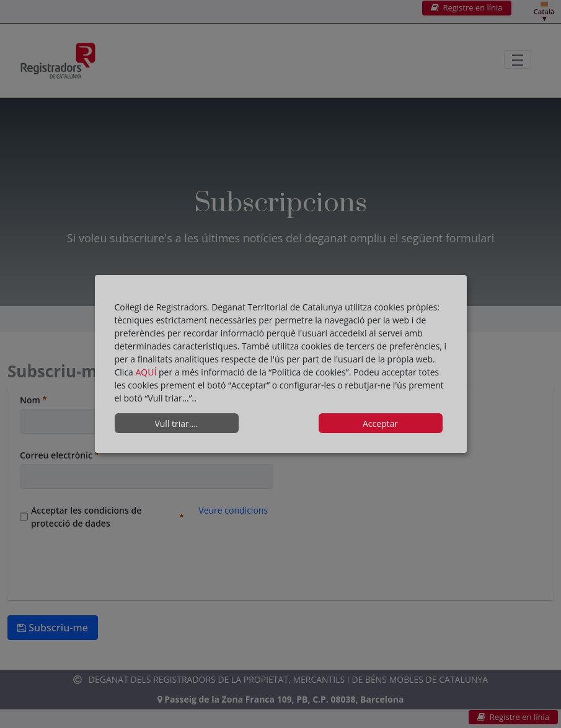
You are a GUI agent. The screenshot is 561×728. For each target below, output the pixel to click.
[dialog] (281, 364)
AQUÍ (148, 372)
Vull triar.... (176, 423)
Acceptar (380, 423)
